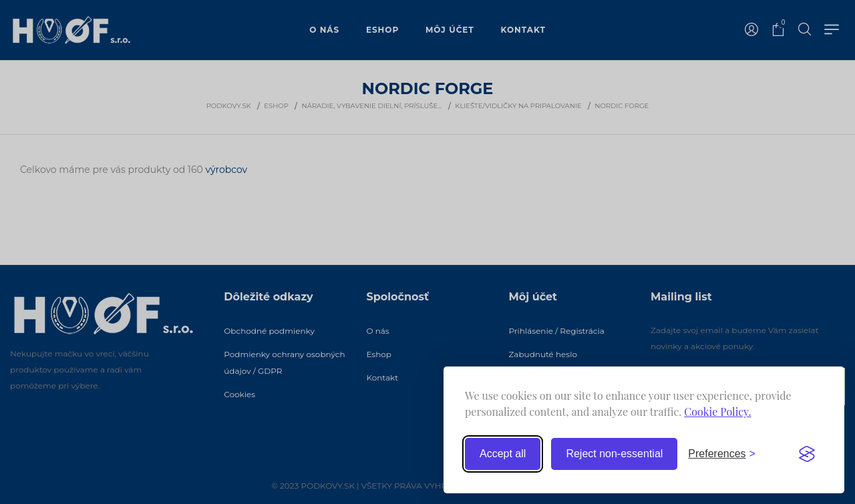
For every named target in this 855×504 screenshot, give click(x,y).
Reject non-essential (614, 454)
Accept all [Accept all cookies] (503, 454)
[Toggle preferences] (722, 454)
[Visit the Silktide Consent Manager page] (807, 454)
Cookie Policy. (717, 412)
